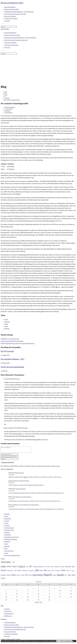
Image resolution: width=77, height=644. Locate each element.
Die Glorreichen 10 (9, 529)
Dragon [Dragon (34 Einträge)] (63, 568)
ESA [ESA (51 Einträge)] (73, 567)
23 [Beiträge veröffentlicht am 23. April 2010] (49, 598)
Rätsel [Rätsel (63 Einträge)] (14, 576)
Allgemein (7, 515)
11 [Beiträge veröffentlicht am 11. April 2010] (71, 592)
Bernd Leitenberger (10, 107)
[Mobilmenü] (5, 29)
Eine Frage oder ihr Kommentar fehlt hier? (16, 40)
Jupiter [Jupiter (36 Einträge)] (41, 571)
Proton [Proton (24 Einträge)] (73, 572)
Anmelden (7, 610)
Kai (5, 379)
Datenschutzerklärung (10, 33)
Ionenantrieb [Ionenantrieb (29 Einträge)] (25, 572)
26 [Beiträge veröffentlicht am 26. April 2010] (6, 601)
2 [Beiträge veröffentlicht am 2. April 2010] (49, 589)
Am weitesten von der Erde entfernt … (22, 498)
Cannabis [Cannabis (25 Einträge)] (48, 568)
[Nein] (73, 643)
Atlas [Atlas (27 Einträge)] (27, 568)
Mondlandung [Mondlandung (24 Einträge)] (58, 572)
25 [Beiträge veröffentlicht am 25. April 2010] (71, 598)
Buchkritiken (8, 520)
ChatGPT (7, 522)
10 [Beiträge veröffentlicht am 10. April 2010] (60, 592)
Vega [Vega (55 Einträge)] (69, 576)
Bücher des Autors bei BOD (12, 35)
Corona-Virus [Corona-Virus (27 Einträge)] (57, 568)
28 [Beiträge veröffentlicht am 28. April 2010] (28, 601)
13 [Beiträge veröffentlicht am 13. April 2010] (17, 595)
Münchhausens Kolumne (11, 540)
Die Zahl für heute (9, 531)
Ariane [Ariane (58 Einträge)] (9, 567)
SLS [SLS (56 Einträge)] (27, 576)
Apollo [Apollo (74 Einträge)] (3, 567)
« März (37, 603)
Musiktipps (7, 543)
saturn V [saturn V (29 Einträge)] (18, 576)
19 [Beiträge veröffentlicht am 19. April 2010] (6, 598)
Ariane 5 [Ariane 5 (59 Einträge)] (15, 567)
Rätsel (6, 550)
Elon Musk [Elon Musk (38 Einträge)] (68, 568)
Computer (7, 527)
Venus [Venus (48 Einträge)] (73, 576)
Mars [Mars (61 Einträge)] (45, 571)
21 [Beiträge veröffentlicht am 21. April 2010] (28, 598)
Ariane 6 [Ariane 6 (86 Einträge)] (22, 567)
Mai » (41, 603)
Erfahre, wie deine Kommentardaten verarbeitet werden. (46, 467)
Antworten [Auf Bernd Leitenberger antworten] (25, 428)
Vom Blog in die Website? (11, 45)
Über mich (7, 47)
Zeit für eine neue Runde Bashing (12, 367)
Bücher (6, 517)
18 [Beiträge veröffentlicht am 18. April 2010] (71, 595)
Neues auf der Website (10, 43)
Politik (6, 545)
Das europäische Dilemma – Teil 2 (12, 359)
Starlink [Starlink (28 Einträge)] (54, 576)
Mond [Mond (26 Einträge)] (53, 572)
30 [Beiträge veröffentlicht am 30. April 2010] (49, 601)
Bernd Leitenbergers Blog (12, 3)
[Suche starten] (18, 54)
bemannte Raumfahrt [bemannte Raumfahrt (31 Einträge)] (38, 568)
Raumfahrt (7, 111)
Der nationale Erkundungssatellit (12, 100)
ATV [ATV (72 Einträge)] (31, 567)
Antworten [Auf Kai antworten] (17, 379)
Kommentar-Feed (9, 615)
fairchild (14, 339)
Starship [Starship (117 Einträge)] (60, 576)
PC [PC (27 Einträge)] (70, 572)
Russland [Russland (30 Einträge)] (9, 576)
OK (58, 642)
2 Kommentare (8, 113)
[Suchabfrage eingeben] (9, 27)
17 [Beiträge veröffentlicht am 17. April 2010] (60, 595)
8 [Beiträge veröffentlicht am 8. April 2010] (39, 592)
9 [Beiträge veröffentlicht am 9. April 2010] (49, 592)
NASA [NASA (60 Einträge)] (63, 571)
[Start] (5, 92)
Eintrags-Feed (8, 612)
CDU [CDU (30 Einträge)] (52, 568)
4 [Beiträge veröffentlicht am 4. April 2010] (71, 589)
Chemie (6, 524)
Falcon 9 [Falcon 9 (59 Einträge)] (4, 571)
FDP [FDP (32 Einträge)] (15, 571)
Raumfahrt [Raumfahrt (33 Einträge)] (3, 576)
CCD (9, 339)
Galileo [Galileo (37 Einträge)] (19, 571)
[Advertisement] (38, 70)
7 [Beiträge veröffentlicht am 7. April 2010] (28, 592)
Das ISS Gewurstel (7, 351)
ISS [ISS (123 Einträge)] (37, 571)
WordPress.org (8, 617)
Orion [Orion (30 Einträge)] (68, 572)
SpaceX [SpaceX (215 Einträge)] (48, 576)
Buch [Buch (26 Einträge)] (45, 568)
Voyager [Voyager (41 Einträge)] (3, 579)
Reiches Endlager (19, 474)
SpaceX (6, 554)
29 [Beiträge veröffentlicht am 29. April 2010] (38, 601)
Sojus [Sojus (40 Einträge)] (30, 576)
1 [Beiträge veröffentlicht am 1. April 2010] (39, 589)
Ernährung (7, 534)
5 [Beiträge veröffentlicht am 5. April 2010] (6, 592)
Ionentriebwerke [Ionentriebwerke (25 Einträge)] (31, 572)
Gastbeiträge (8, 536)
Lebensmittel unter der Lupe (12, 538)
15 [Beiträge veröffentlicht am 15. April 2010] (38, 595)
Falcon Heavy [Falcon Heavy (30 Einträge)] (10, 572)
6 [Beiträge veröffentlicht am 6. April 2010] (17, 592)
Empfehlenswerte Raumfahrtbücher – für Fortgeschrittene (20, 38)
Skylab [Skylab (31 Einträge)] (23, 576)
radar (18, 339)
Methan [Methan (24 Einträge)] (49, 572)
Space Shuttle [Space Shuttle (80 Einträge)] (38, 576)
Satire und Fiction (9, 552)
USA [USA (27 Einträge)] (66, 576)
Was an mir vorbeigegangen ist (12, 557)
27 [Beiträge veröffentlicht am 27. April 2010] (17, 601)
